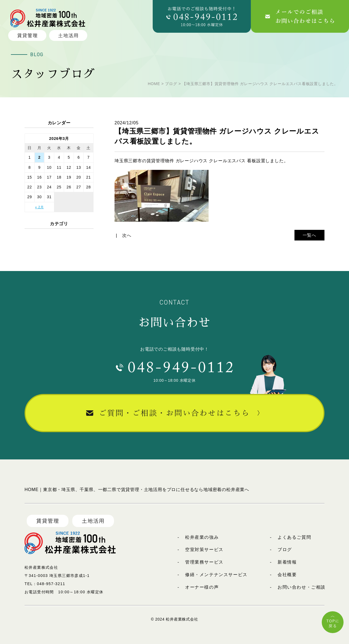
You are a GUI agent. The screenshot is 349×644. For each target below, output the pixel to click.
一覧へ (309, 235)
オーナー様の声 (202, 587)
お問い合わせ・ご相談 (302, 587)
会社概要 (287, 575)
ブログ (285, 550)
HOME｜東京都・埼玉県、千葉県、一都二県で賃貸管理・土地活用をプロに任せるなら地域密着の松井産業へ (137, 490)
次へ (127, 235)
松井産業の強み (202, 537)
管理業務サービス (204, 562)
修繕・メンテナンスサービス (216, 575)
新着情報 (287, 562)
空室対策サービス (204, 550)
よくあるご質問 (294, 537)
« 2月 (40, 207)
